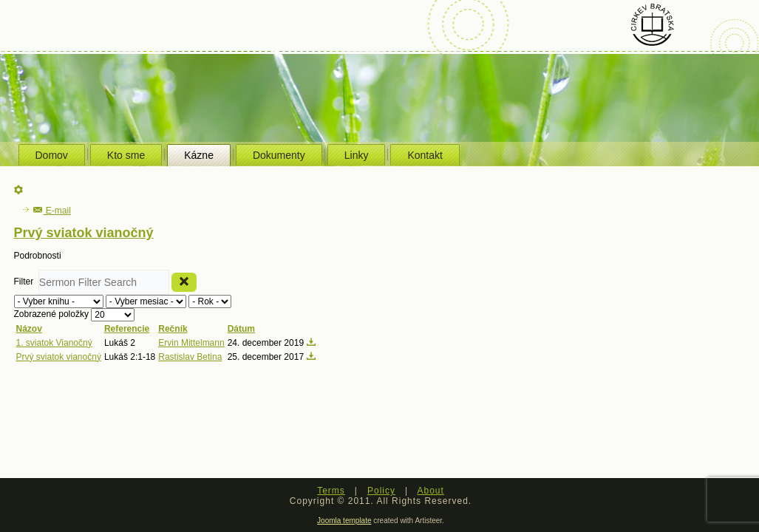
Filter (26, 282)
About (430, 491)
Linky (357, 155)
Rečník (173, 329)
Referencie (127, 329)
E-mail (52, 211)
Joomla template (344, 521)
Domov (52, 155)
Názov (29, 329)
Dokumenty (279, 155)
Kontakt (425, 155)
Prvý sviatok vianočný (59, 357)
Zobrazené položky (53, 314)
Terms (331, 491)
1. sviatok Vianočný (54, 343)
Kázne (199, 155)
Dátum (241, 329)
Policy (381, 491)
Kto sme (126, 155)
